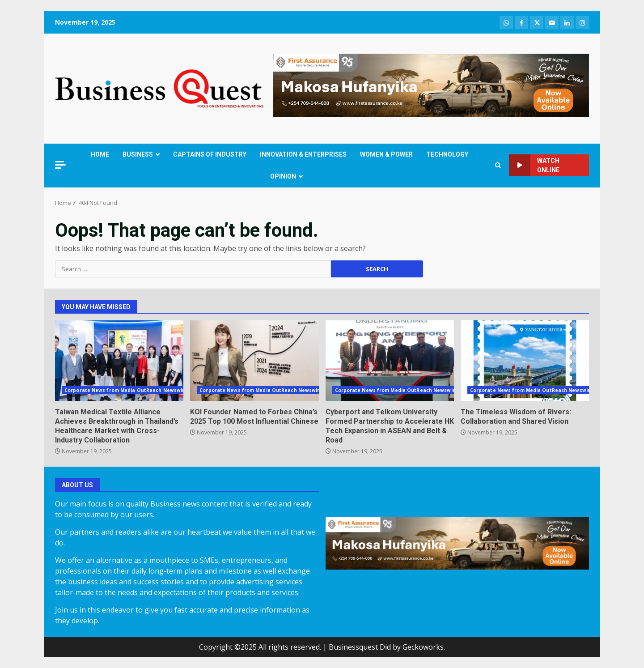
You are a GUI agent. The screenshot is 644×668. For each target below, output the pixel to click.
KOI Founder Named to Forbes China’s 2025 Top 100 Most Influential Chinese (254, 361)
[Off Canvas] (60, 165)
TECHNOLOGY (447, 154)
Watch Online (534, 165)
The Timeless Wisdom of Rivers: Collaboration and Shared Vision (525, 361)
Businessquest (353, 647)
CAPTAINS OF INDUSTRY (210, 154)
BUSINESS (138, 154)
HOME (100, 154)
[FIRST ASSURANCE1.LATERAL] (431, 85)
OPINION (283, 176)
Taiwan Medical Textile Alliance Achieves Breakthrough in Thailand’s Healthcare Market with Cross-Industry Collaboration (119, 361)
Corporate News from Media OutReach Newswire (126, 390)
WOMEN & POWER (386, 154)
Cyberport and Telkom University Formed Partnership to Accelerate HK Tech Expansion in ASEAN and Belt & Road (390, 361)
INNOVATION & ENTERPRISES (303, 154)
